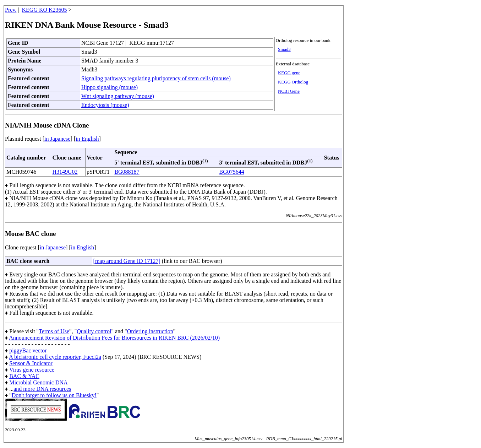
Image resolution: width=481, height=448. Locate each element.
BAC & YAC (24, 376)
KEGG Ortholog (293, 82)
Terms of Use (54, 331)
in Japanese (57, 139)
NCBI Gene (289, 91)
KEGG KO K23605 (45, 10)
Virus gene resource (32, 370)
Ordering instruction (150, 331)
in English (87, 139)
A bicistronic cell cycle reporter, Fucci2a (55, 357)
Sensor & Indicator (31, 363)
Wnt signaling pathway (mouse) (118, 96)
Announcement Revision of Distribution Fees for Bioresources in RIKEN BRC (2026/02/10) (114, 338)
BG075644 (232, 172)
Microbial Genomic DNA (38, 382)
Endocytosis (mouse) (105, 105)
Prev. (11, 10)
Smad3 (284, 49)
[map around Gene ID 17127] (127, 261)
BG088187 (127, 172)
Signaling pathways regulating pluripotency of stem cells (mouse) (156, 78)
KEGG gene (289, 73)
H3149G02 (65, 172)
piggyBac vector (28, 350)
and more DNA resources (42, 389)
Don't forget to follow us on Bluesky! (54, 395)
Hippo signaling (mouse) (110, 87)
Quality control (94, 331)
